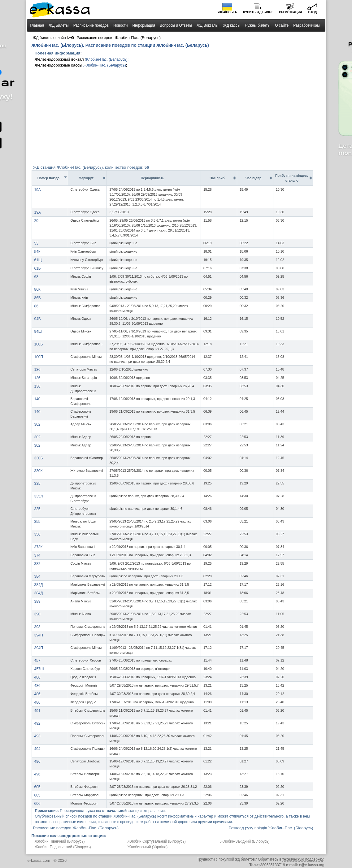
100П (39, 357)
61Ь (38, 268)
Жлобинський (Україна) (148, 847)
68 (36, 277)
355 (37, 522)
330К (39, 471)
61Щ (38, 260)
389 (37, 601)
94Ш (38, 332)
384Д (39, 585)
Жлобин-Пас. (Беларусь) (106, 59)
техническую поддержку (303, 859)
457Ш (39, 669)
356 (37, 534)
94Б (38, 319)
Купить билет (258, 12)
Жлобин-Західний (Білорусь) (245, 841)
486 (37, 677)
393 (37, 627)
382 (37, 564)
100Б (39, 344)
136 (37, 370)
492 (37, 723)
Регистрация (290, 12)
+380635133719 (271, 865)
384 (37, 576)
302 (37, 424)
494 (37, 749)
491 (37, 711)
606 (37, 804)
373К (39, 547)
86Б (38, 298)
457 (37, 661)
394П (39, 635)
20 (36, 221)
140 (37, 399)
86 (36, 306)
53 (36, 243)
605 (37, 787)
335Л (39, 496)
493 (37, 736)
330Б (39, 458)
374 (37, 555)
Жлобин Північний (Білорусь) (60, 841)
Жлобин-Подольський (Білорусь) (63, 847)
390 (37, 614)
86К (37, 289)
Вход (312, 12)
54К (37, 252)
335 (37, 484)
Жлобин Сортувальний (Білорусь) (157, 841)
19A (38, 190)
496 (37, 762)
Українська (227, 12)
